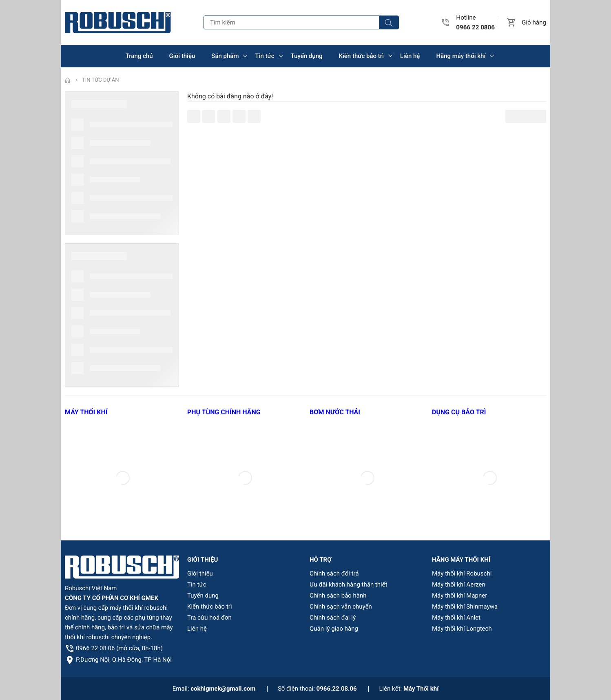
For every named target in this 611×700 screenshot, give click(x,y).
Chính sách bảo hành (338, 596)
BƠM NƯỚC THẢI (335, 412)
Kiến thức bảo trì (361, 56)
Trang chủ (139, 56)
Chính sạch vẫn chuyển (341, 607)
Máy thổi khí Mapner (459, 596)
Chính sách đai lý (333, 618)
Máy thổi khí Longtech (462, 629)
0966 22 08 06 (119, 648)
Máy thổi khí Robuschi (462, 573)
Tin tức (265, 56)
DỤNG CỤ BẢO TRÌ (459, 412)
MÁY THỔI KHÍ (86, 412)
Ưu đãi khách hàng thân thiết (349, 584)
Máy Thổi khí (421, 689)
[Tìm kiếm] (389, 22)
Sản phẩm (225, 56)
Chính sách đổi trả (334, 573)
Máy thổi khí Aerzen (459, 584)
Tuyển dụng (307, 56)
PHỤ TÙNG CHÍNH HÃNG (224, 412)
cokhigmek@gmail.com (223, 689)
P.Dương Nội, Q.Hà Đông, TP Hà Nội (124, 660)
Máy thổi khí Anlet (456, 618)
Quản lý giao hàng (334, 629)
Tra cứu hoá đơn (209, 618)
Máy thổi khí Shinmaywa (465, 607)
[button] (511, 22)
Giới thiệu (182, 56)
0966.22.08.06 (337, 689)
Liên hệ (410, 56)
